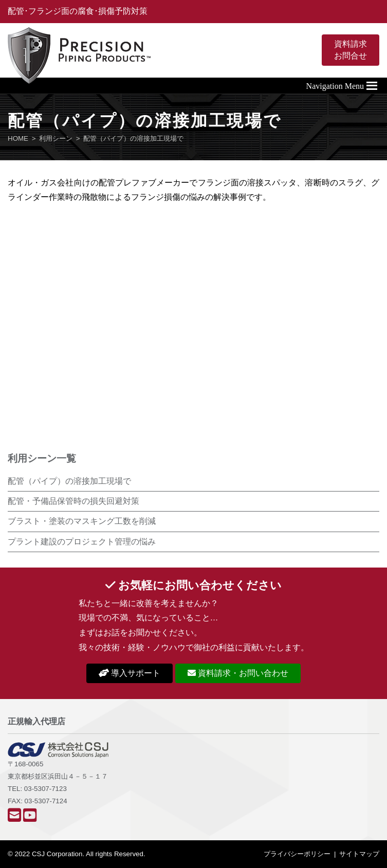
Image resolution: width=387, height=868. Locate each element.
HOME (18, 138)
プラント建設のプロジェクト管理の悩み (82, 542)
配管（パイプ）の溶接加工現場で (69, 481)
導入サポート (130, 673)
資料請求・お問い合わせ (238, 673)
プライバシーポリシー (297, 854)
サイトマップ (359, 854)
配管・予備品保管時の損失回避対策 (73, 501)
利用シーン (56, 138)
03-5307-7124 (46, 801)
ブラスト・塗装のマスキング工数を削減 (82, 521)
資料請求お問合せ (351, 50)
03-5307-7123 (45, 789)
